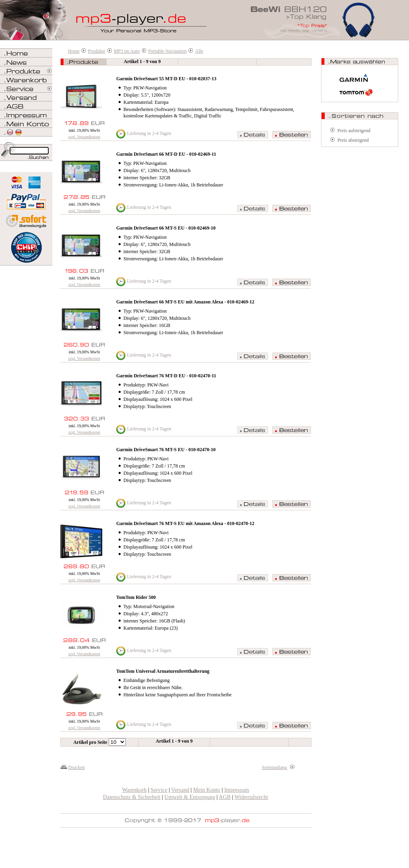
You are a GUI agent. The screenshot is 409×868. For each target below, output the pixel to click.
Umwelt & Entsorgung (190, 797)
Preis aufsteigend (354, 131)
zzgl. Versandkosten (84, 137)
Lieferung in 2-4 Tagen (149, 133)
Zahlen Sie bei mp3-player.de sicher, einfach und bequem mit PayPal (26, 199)
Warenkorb (134, 790)
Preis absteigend (353, 140)
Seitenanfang (278, 767)
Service (159, 790)
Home (74, 51)
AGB (225, 797)
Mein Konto (207, 790)
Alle (199, 51)
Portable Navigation (167, 51)
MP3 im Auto (127, 51)
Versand (180, 790)
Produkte (96, 51)
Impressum (236, 790)
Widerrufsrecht (251, 797)
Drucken (76, 767)
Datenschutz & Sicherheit (132, 797)
